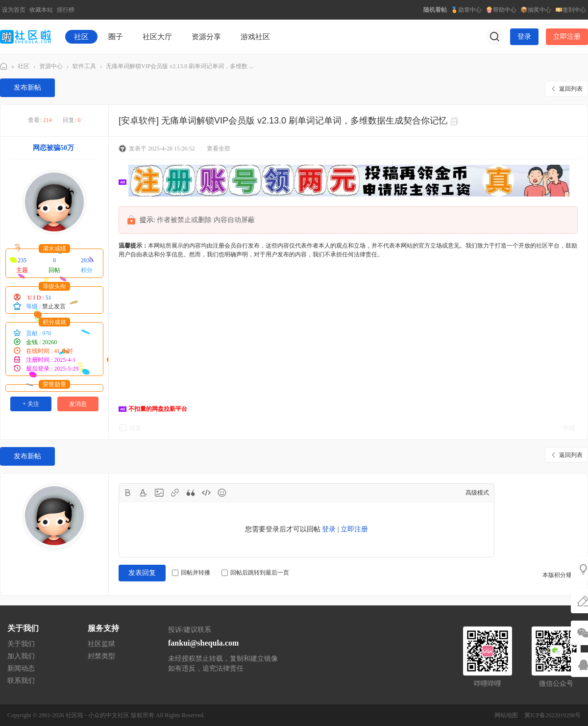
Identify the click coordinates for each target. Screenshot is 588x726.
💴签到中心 (571, 10)
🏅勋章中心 (466, 10)
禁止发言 (54, 306)
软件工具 (84, 66)
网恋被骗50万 (53, 148)
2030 (87, 260)
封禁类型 (101, 656)
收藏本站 (41, 10)
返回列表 (571, 89)
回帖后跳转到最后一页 (255, 573)
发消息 (78, 404)
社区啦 (4, 66)
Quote (191, 493)
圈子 (116, 37)
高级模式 (477, 493)
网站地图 (506, 715)
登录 (524, 37)
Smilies (222, 493)
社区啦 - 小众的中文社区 (98, 715)
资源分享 (206, 37)
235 (22, 260)
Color (144, 493)
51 (49, 298)
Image (159, 493)
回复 (135, 428)
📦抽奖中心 (536, 10)
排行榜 (66, 10)
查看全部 (219, 149)
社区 (81, 37)
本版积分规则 (560, 575)
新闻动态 (21, 668)
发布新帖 (27, 88)
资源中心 (51, 66)
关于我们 (21, 644)
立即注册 (567, 37)
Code (206, 493)
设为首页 (14, 10)
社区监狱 (101, 644)
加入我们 (21, 656)
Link (175, 493)
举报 (569, 428)
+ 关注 (31, 404)
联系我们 (21, 681)
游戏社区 (255, 37)
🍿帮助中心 (501, 10)
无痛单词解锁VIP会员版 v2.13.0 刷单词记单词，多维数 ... (180, 66)
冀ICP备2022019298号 (552, 715)
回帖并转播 (191, 573)
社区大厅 (157, 37)
